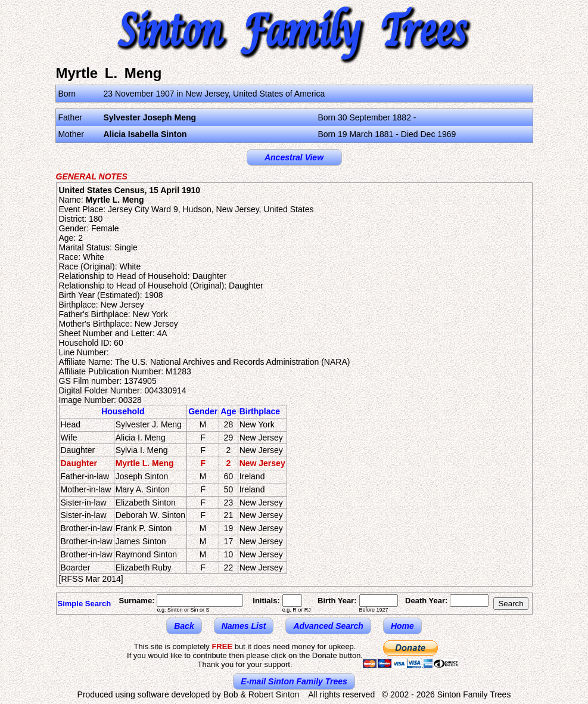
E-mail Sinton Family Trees (294, 681)
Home (402, 626)
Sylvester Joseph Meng (150, 117)
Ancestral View (294, 157)
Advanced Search (328, 626)
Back (184, 626)
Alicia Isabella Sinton (145, 134)
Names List (244, 626)
